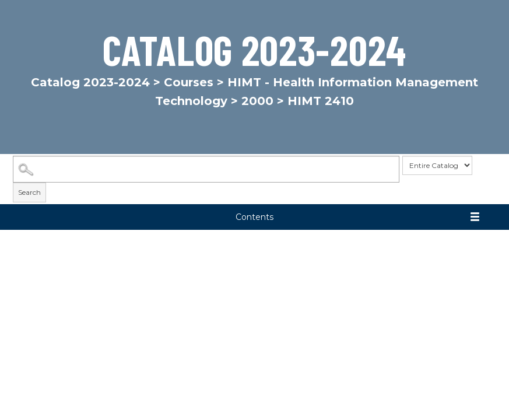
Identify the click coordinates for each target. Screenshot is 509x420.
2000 (257, 101)
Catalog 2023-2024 (90, 82)
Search (29, 192)
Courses (189, 82)
